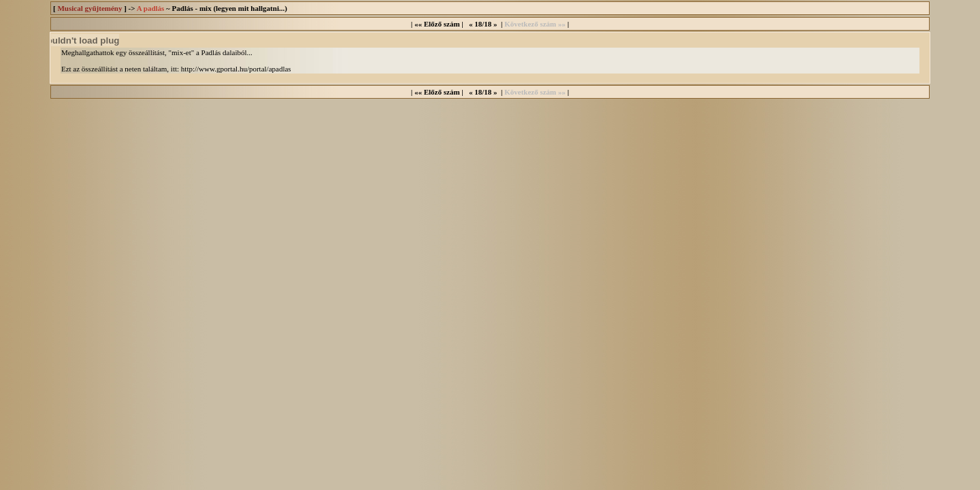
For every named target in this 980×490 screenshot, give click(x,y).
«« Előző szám (437, 24)
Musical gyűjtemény (89, 8)
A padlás (151, 8)
